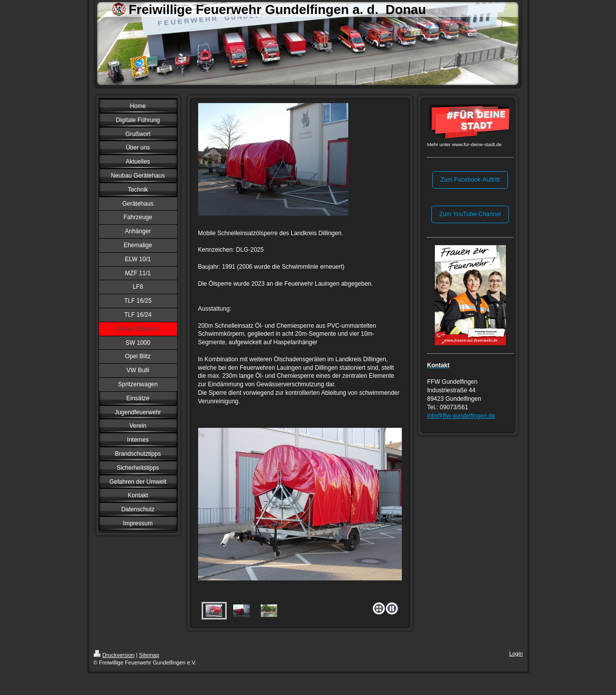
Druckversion (114, 655)
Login (516, 653)
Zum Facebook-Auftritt (470, 180)
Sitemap (149, 655)
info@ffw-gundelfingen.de (461, 416)
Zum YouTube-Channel (470, 214)
